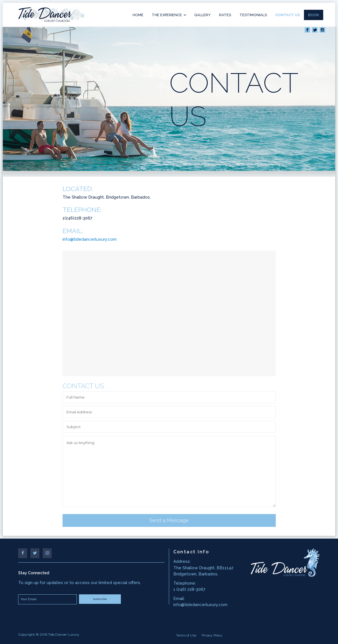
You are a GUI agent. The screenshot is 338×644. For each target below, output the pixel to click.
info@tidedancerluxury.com (90, 239)
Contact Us (287, 15)
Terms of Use (186, 635)
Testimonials (253, 15)
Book (314, 15)
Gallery (202, 15)
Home (138, 15)
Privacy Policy (212, 635)
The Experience (167, 15)
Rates (225, 15)
